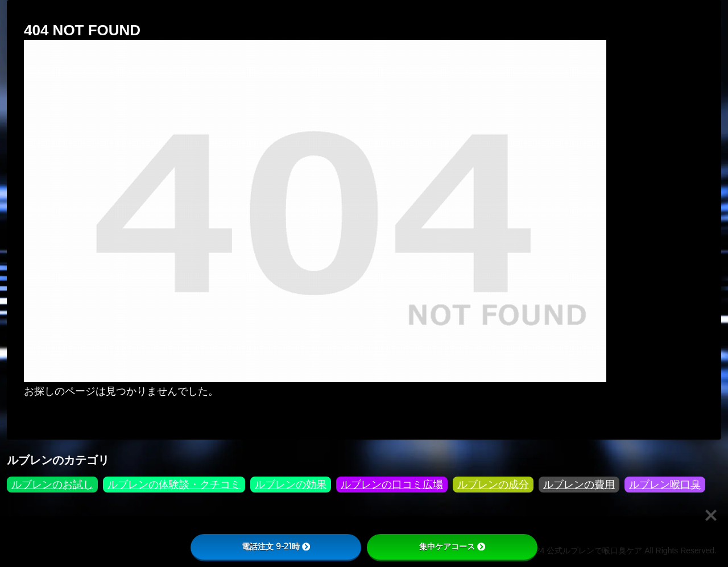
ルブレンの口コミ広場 (392, 485)
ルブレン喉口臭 (665, 485)
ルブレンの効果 (291, 485)
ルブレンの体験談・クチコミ (174, 485)
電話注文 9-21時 (276, 547)
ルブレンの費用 (579, 485)
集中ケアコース (452, 547)
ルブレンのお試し (52, 485)
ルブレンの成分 (493, 485)
